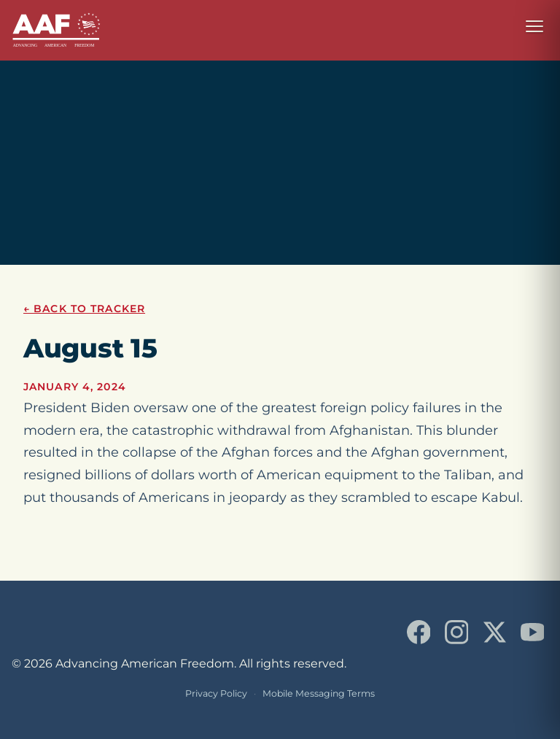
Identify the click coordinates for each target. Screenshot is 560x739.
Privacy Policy (216, 693)
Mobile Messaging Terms (319, 693)
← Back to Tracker (84, 309)
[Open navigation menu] (534, 26)
